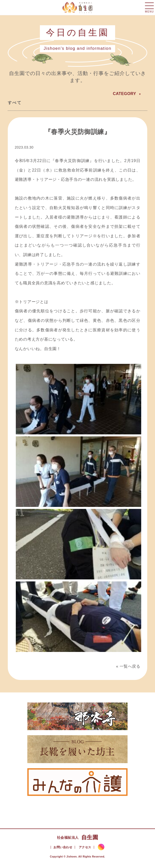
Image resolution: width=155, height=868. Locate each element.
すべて (15, 103)
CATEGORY (125, 94)
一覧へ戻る (130, 666)
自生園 (77, 837)
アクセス (85, 847)
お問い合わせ (63, 847)
